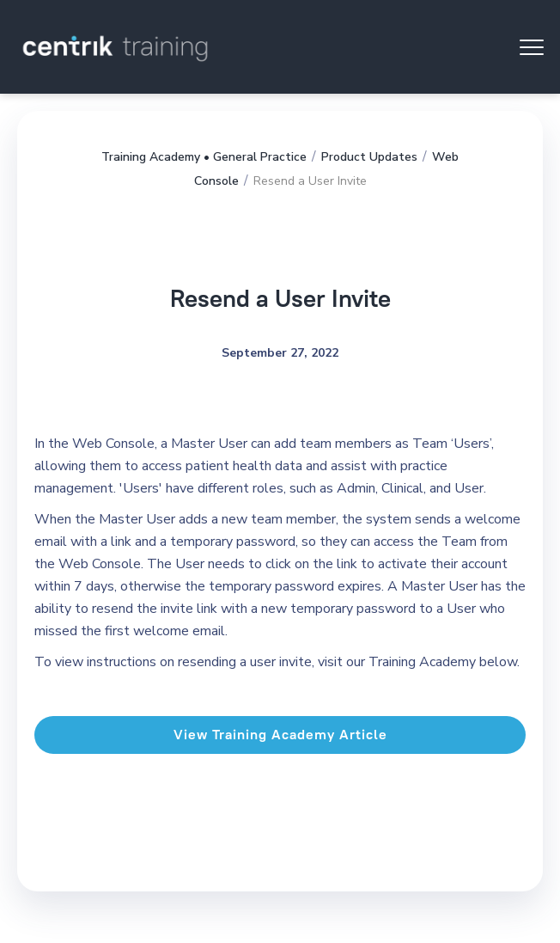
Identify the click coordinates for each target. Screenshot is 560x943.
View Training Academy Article (280, 735)
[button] (532, 47)
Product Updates (369, 157)
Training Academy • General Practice (204, 157)
